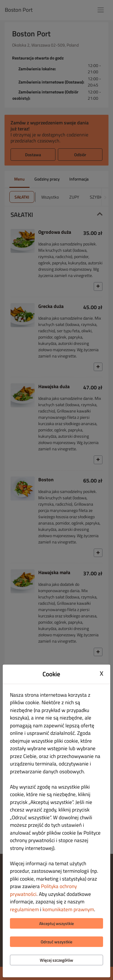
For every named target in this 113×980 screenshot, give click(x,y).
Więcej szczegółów (56, 960)
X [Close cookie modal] (102, 673)
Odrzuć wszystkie (56, 942)
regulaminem (24, 909)
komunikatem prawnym (68, 909)
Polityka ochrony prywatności (43, 890)
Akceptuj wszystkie (56, 923)
